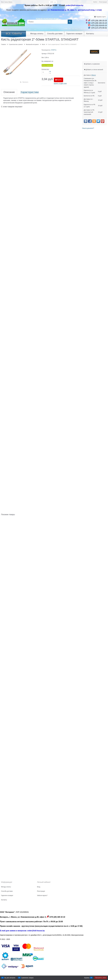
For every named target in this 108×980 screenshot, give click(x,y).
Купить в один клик (60, 83)
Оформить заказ (101, 978)
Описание (9, 92)
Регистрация (103, 2)
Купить (59, 80)
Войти (95, 2)
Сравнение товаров (27, 978)
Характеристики (30, 92)
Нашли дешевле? (88, 128)
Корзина (87, 978)
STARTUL (54, 50)
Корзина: (101, 17)
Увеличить (25, 82)
